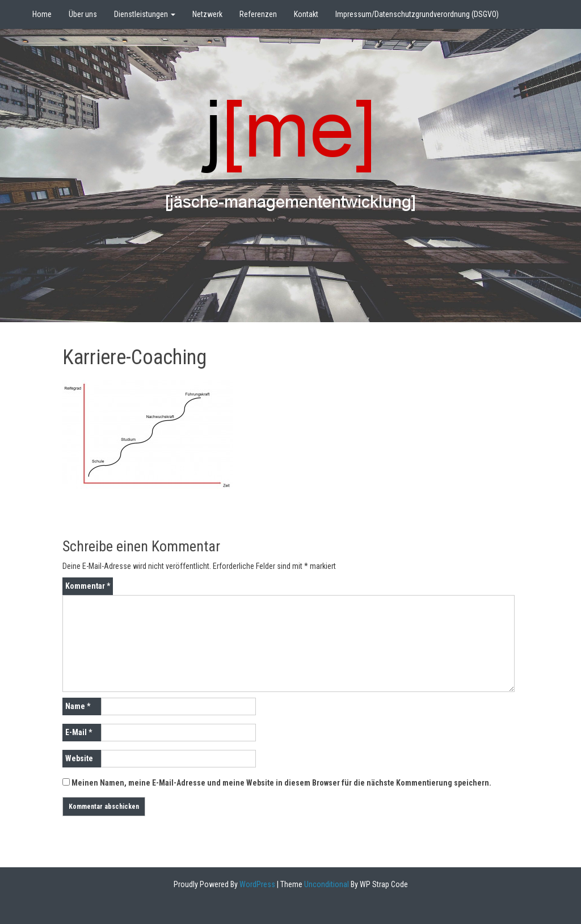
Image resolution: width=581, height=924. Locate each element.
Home (42, 14)
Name (78, 706)
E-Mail (79, 732)
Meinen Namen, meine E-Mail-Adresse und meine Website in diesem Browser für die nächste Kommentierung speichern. (281, 783)
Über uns (83, 14)
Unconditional (326, 884)
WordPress (256, 884)
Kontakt (306, 14)
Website (79, 758)
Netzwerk (207, 14)
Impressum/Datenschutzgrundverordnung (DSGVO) (417, 14)
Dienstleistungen (145, 14)
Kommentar (88, 586)
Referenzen (258, 14)
